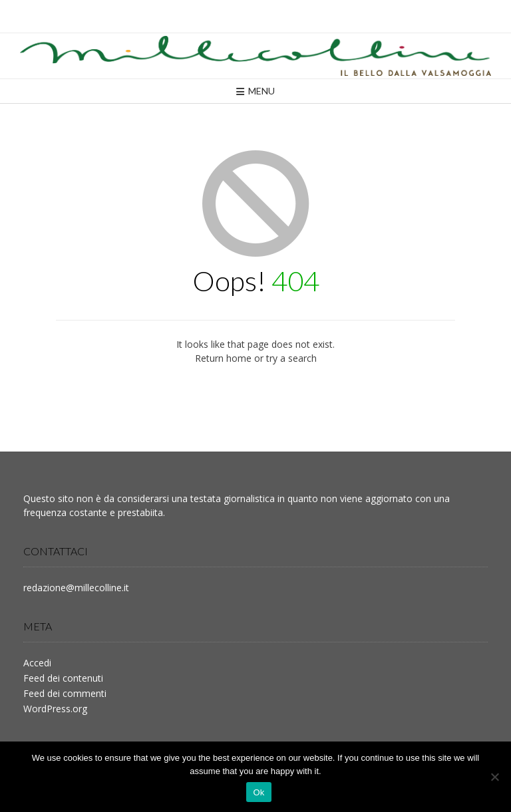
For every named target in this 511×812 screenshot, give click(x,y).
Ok (258, 792)
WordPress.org (55, 709)
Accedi (37, 663)
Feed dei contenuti (63, 678)
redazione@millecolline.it (76, 588)
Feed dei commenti (65, 693)
